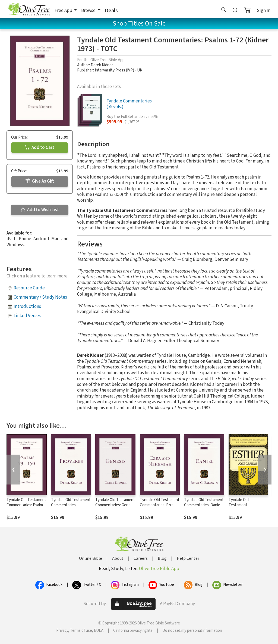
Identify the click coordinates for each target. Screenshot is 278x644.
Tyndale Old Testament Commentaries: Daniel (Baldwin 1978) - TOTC (204, 505)
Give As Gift (40, 181)
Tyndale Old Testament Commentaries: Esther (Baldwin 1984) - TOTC (247, 508)
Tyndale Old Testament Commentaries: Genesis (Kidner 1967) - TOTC (115, 505)
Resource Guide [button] (29, 288)
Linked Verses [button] (27, 316)
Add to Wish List (40, 210)
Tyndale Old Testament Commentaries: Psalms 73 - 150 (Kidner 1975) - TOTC (26, 508)
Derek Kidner (102, 65)
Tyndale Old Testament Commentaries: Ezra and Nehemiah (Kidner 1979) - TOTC (160, 508)
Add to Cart (40, 148)
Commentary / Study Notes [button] (40, 297)
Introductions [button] (27, 307)
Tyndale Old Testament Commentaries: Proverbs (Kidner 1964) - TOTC (71, 508)
